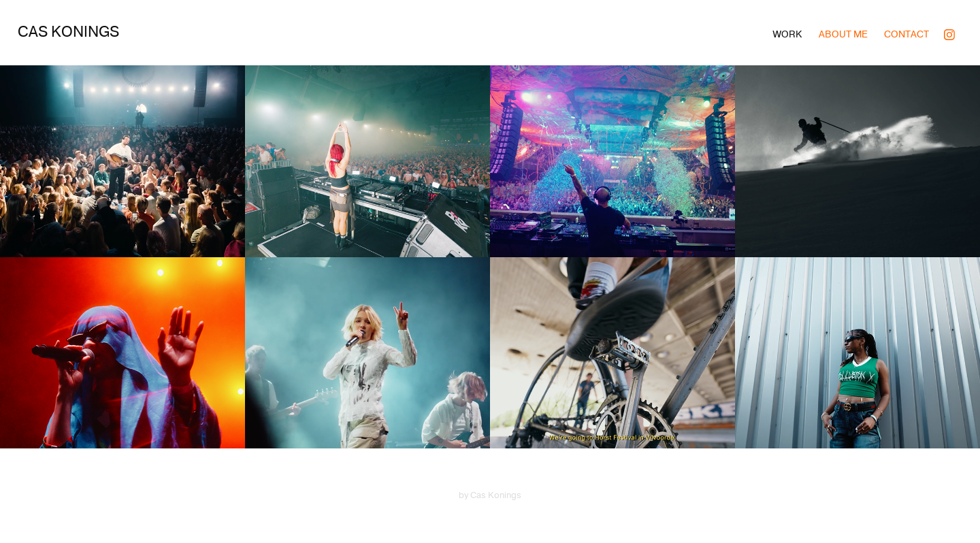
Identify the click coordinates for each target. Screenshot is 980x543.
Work (787, 34)
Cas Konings (68, 32)
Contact (906, 34)
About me (843, 34)
